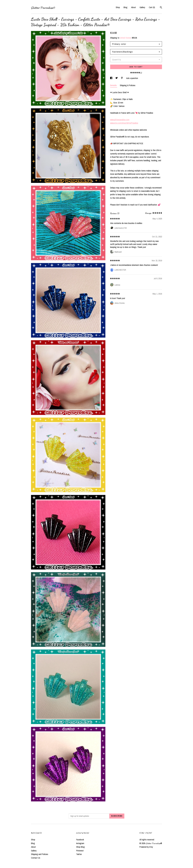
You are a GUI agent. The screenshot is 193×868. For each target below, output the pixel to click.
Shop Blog (80, 847)
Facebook (80, 840)
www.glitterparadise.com (120, 120)
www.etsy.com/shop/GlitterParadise (124, 123)
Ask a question (132, 78)
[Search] (161, 8)
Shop (118, 7)
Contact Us (36, 858)
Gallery (142, 7)
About (133, 7)
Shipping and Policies (40, 854)
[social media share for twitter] (117, 78)
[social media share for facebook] (111, 78)
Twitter (79, 854)
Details (114, 85)
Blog (125, 7)
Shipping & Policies (128, 85)
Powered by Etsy (146, 847)
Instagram (80, 843)
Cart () (152, 7)
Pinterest (80, 851)
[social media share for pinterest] (122, 78)
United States (125, 38)
